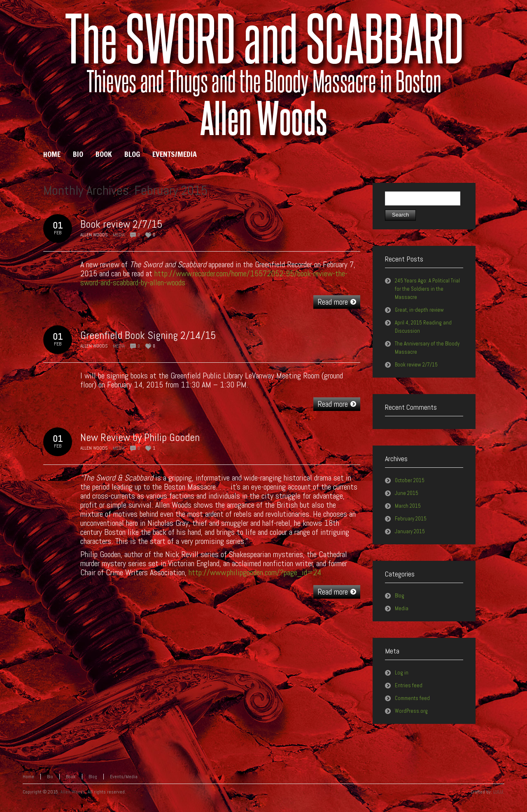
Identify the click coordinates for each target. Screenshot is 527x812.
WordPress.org (411, 711)
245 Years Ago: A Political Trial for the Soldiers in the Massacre (427, 289)
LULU (498, 792)
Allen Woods (73, 792)
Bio (50, 777)
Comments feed (412, 698)
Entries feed (409, 685)
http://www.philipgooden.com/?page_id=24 (255, 572)
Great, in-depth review (419, 310)
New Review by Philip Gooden (140, 437)
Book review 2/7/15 (121, 224)
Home (28, 777)
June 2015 (407, 493)
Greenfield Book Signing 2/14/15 (148, 335)
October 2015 (410, 480)
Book (71, 777)
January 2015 (410, 531)
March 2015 (408, 506)
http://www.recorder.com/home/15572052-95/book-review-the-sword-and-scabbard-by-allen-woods (214, 278)
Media (119, 235)
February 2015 (411, 519)
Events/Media (124, 777)
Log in (402, 673)
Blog (400, 596)
